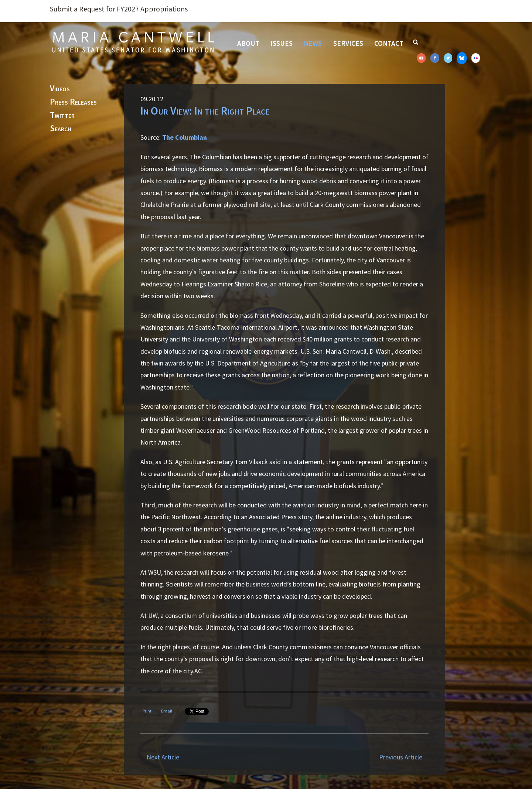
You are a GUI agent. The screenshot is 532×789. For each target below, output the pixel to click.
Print (147, 711)
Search (61, 129)
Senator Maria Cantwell (133, 42)
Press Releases (73, 102)
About (248, 43)
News (313, 43)
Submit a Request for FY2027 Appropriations (119, 9)
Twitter (62, 115)
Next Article (163, 757)
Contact (389, 43)
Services (348, 43)
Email (167, 711)
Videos (60, 89)
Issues (282, 43)
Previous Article (401, 757)
